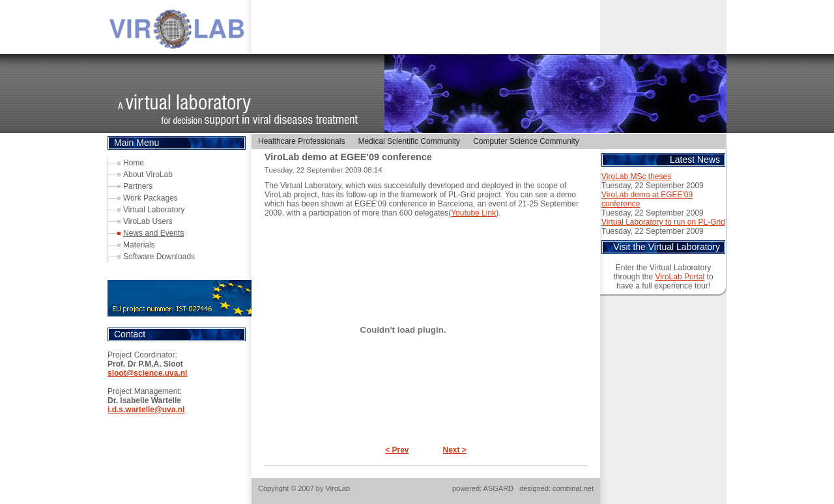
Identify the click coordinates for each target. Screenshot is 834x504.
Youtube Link (473, 213)
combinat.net (573, 488)
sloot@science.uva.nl (147, 373)
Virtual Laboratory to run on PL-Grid (663, 222)
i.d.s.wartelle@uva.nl (146, 410)
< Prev (397, 450)
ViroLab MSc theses (636, 176)
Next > (455, 450)
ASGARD (498, 488)
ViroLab (338, 488)
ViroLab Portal (680, 277)
